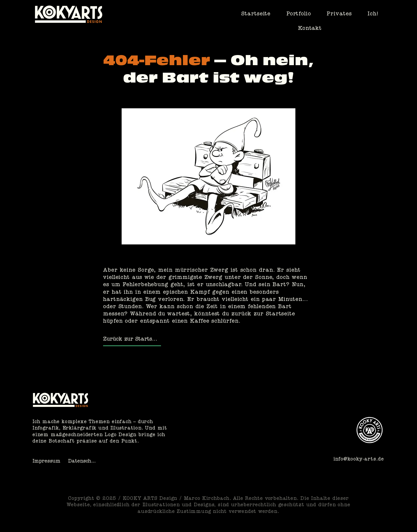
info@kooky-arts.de (359, 460)
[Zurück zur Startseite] (132, 340)
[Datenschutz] (83, 462)
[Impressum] (48, 462)
